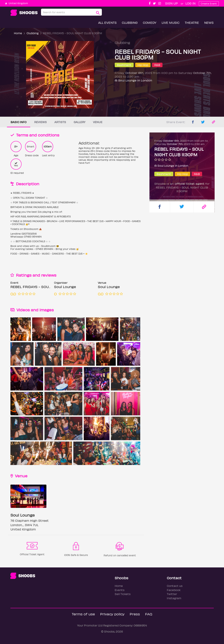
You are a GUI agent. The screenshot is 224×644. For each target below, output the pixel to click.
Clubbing (130, 22)
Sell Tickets (123, 594)
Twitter (172, 594)
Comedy (150, 22)
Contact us (175, 586)
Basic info (19, 122)
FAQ (149, 614)
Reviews (40, 122)
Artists (60, 122)
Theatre (192, 22)
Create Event (209, 4)
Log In (190, 3)
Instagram (174, 598)
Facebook (174, 590)
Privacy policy (112, 614)
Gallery (80, 122)
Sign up (171, 3)
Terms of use (83, 614)
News (209, 22)
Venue (98, 122)
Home (18, 33)
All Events (107, 22)
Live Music (171, 22)
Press (135, 614)
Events (120, 590)
